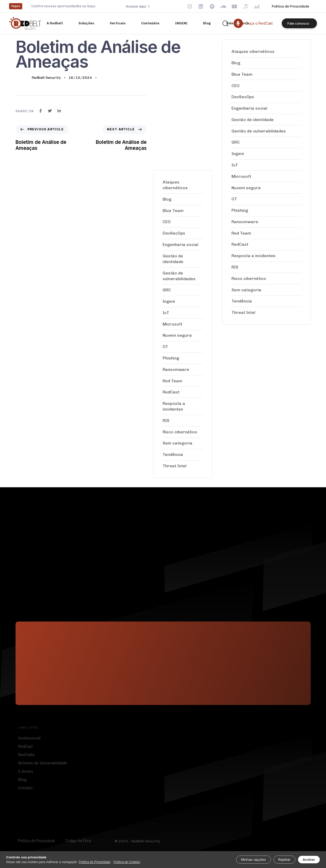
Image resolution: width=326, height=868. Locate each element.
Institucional (29, 740)
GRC (167, 290)
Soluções (86, 23)
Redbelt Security (46, 78)
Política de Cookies (127, 862)
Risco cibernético (180, 432)
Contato (25, 790)
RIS (166, 421)
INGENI (181, 23)
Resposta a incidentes (174, 406)
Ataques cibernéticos (175, 185)
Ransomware (176, 369)
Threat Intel (175, 466)
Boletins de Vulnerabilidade (43, 765)
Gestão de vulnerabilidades (179, 276)
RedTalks (27, 757)
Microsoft (172, 324)
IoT (166, 313)
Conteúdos (150, 23)
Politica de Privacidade (291, 6)
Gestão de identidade (173, 259)
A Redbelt (55, 23)
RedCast (171, 392)
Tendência (173, 454)
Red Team (172, 381)
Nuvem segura (177, 335)
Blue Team (173, 211)
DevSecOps (174, 233)
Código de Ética (78, 843)
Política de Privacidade (37, 843)
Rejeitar (284, 859)
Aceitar (309, 859)
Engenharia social (180, 245)
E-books (26, 773)
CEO (167, 222)
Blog (207, 23)
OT (165, 347)
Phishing (171, 358)
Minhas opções (253, 859)
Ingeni (169, 301)
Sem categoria (178, 443)
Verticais (118, 23)
